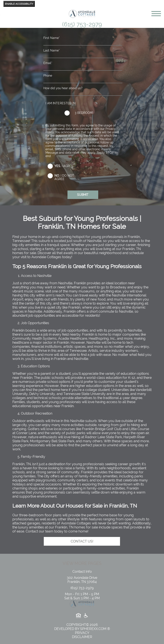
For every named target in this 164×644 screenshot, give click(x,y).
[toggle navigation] (156, 14)
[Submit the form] (83, 195)
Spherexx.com (93, 629)
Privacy (82, 633)
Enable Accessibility (19, 4)
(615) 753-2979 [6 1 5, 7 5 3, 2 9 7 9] (82, 24)
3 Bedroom (84, 113)
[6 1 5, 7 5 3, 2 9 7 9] (82, 588)
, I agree (64, 166)
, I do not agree (64, 177)
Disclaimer (82, 637)
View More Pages (82, 563)
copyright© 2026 (82, 625)
